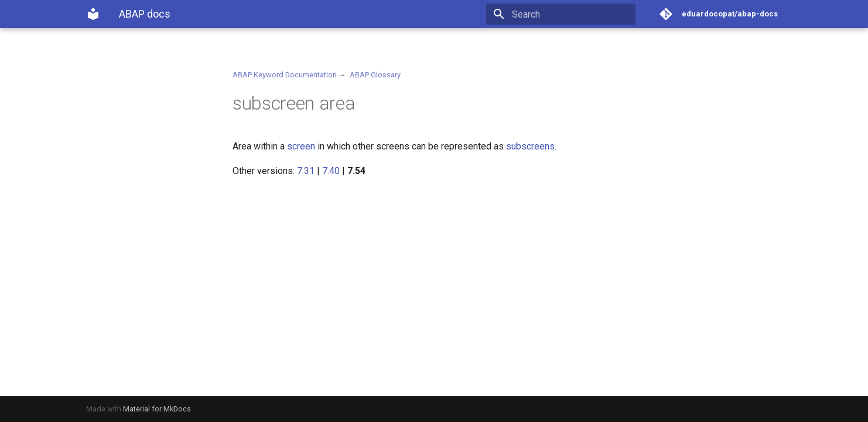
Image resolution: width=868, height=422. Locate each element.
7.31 (306, 171)
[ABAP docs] (93, 14)
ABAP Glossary (375, 75)
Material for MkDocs (157, 409)
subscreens (530, 146)
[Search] (567, 14)
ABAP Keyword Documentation (285, 75)
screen (301, 146)
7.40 (331, 171)
